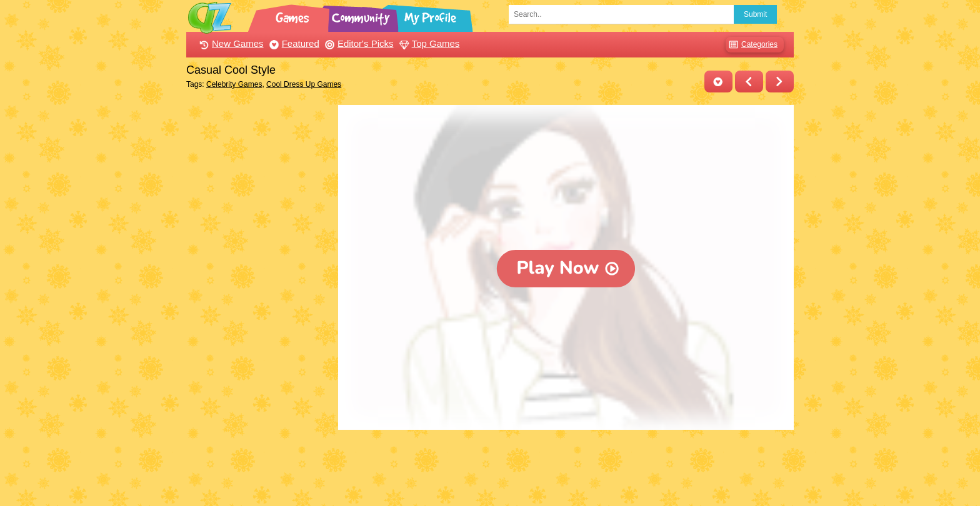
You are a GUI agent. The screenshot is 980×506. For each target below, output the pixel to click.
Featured (293, 43)
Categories (752, 45)
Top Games (428, 43)
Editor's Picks (358, 43)
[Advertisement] (259, 292)
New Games (230, 43)
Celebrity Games (234, 84)
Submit (755, 14)
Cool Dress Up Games (304, 84)
